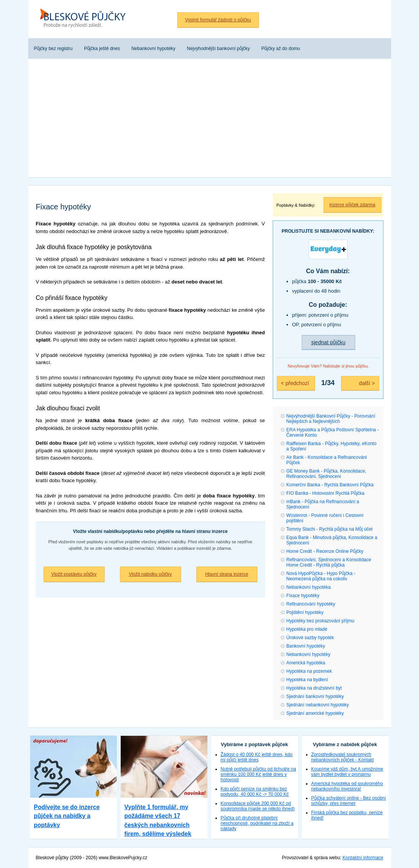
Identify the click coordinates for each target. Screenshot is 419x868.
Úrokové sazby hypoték (310, 638)
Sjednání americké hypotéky (315, 713)
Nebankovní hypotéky (308, 654)
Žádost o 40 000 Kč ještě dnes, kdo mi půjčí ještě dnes (257, 757)
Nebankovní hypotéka (309, 587)
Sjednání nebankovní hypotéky (318, 705)
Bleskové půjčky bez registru (86, 19)
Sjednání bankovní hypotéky (315, 696)
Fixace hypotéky (303, 596)
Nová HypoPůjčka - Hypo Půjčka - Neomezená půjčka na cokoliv (321, 576)
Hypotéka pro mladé (307, 629)
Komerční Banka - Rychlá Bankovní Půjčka (330, 485)
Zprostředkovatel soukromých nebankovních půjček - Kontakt (343, 757)
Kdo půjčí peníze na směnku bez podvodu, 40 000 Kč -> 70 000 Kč (255, 792)
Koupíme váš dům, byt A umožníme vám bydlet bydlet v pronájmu (347, 772)
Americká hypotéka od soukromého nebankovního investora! (347, 786)
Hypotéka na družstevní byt (314, 688)
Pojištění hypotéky (305, 612)
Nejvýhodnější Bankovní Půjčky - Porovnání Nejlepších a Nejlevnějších (331, 419)
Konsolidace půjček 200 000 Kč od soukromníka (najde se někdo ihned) (258, 806)
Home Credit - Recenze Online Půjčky (325, 551)
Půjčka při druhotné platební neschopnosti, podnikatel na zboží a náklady (257, 823)
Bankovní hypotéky (306, 646)
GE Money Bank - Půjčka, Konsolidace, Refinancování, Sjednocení (326, 474)
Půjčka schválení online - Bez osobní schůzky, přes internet (349, 801)
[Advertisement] (210, 120)
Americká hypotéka (306, 663)
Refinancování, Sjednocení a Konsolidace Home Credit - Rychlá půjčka (329, 562)
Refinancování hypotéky (311, 604)
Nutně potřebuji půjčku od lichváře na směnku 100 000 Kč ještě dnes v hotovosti (258, 774)
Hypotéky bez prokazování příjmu (320, 621)
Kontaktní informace (363, 858)
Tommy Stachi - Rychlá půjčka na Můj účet (330, 529)
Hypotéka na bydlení (307, 680)
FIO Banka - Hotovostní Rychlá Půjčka (326, 493)
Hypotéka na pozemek (309, 671)
